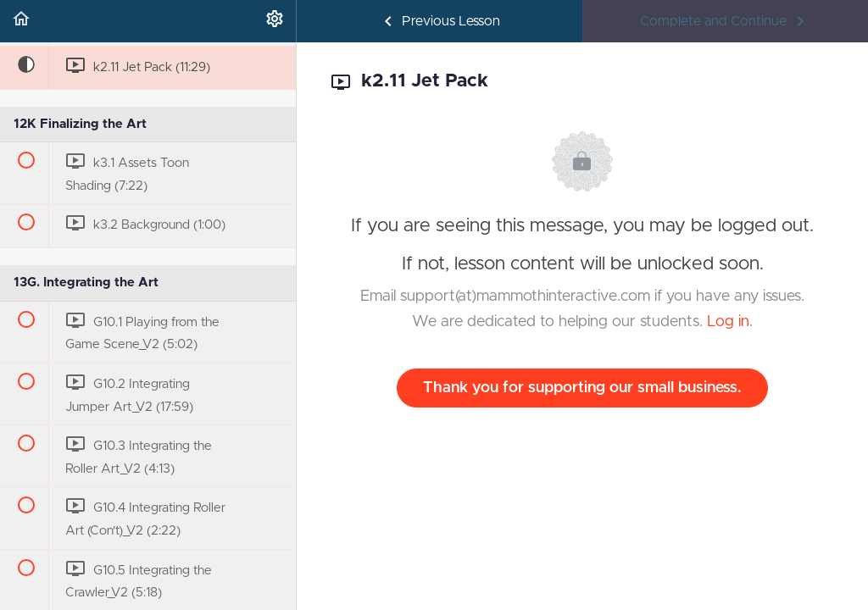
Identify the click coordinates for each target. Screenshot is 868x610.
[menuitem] (275, 21)
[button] (21, 21)
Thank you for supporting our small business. (582, 388)
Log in (728, 322)
